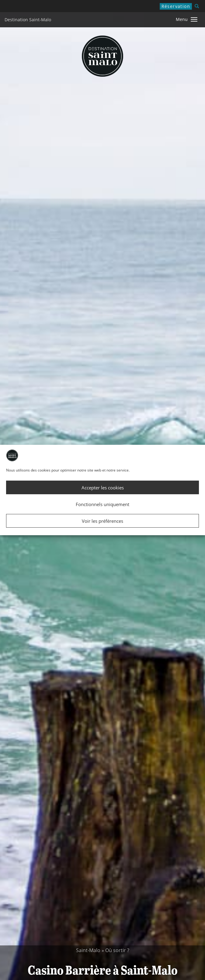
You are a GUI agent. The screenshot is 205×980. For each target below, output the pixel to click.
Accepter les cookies (103, 488)
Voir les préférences (102, 521)
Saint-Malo (88, 950)
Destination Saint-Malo (28, 20)
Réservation (176, 6)
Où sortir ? (117, 950)
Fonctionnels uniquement (102, 504)
